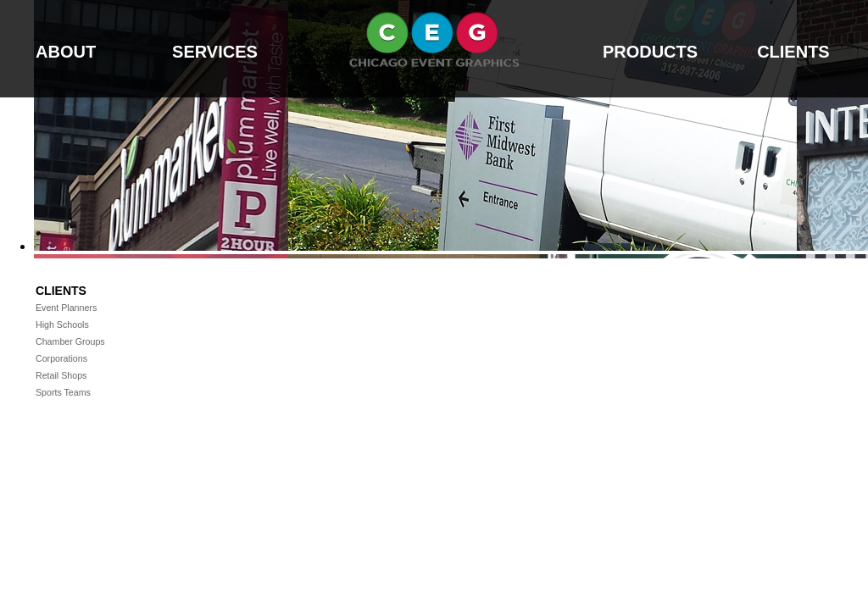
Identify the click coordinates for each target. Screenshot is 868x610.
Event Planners (65, 308)
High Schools (61, 324)
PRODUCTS (650, 52)
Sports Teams (62, 392)
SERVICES (215, 52)
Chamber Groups (69, 341)
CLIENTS (793, 52)
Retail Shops (60, 375)
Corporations (60, 358)
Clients (61, 291)
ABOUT (66, 52)
